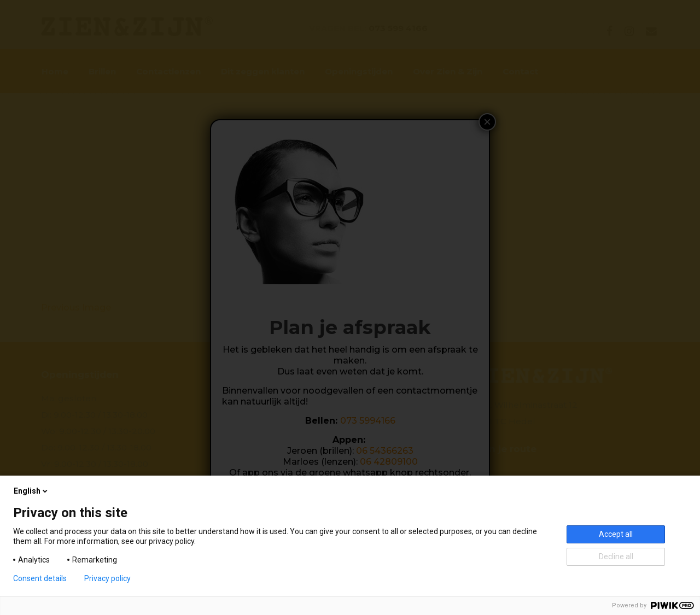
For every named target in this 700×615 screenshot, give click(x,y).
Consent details (40, 578)
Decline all (616, 557)
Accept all (616, 534)
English (31, 491)
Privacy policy (107, 578)
